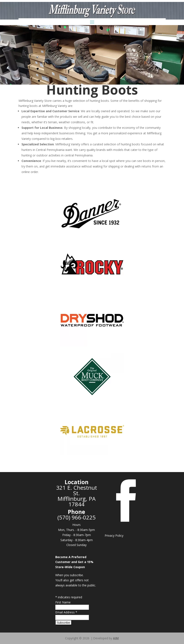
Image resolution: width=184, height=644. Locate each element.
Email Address (66, 612)
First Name (63, 602)
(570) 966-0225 (77, 517)
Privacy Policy (114, 535)
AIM (116, 638)
